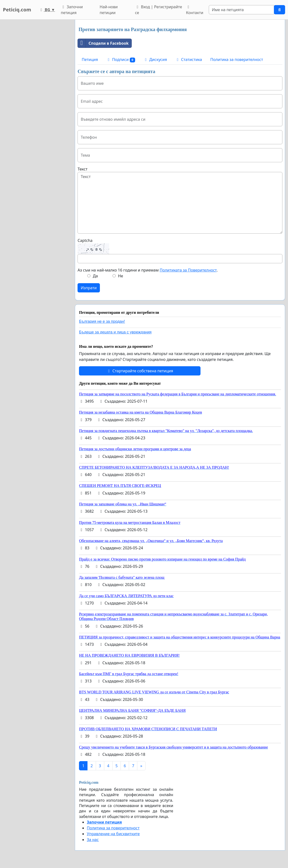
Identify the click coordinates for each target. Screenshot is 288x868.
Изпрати (89, 288)
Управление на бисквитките (113, 834)
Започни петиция (72, 10)
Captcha (85, 240)
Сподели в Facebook (103, 43)
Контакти (195, 10)
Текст (83, 169)
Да (95, 276)
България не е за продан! (102, 321)
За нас (93, 840)
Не (121, 276)
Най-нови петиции (109, 10)
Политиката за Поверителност (188, 270)
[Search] (241, 10)
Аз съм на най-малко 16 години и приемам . (148, 270)
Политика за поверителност (237, 60)
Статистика (189, 60)
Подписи (121, 60)
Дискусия (155, 60)
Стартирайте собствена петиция (140, 371)
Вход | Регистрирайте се (159, 10)
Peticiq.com (17, 10)
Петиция (90, 60)
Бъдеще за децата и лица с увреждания (115, 332)
